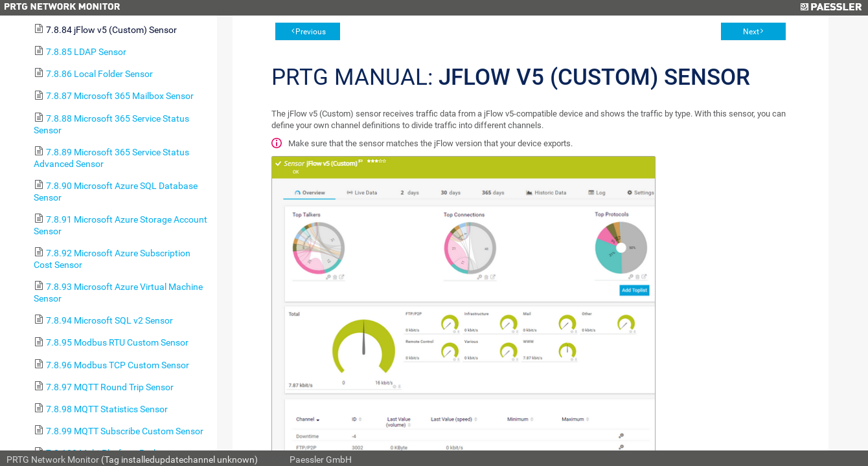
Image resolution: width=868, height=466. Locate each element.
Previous (311, 32)
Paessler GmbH (321, 460)
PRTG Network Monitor (53, 460)
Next (751, 32)
